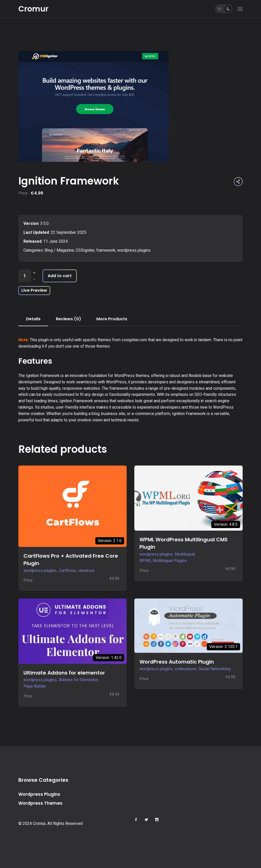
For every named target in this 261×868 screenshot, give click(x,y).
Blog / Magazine (59, 250)
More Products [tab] (112, 319)
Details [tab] (33, 319)
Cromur (33, 9)
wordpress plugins (134, 250)
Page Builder (35, 686)
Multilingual (185, 554)
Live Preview (34, 290)
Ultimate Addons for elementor (64, 673)
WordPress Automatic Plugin (177, 662)
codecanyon (186, 669)
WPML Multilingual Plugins (163, 561)
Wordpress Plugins (39, 794)
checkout (86, 571)
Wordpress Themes (40, 803)
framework (106, 250)
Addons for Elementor (78, 680)
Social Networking (214, 669)
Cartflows (67, 571)
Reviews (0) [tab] (68, 319)
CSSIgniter (85, 250)
